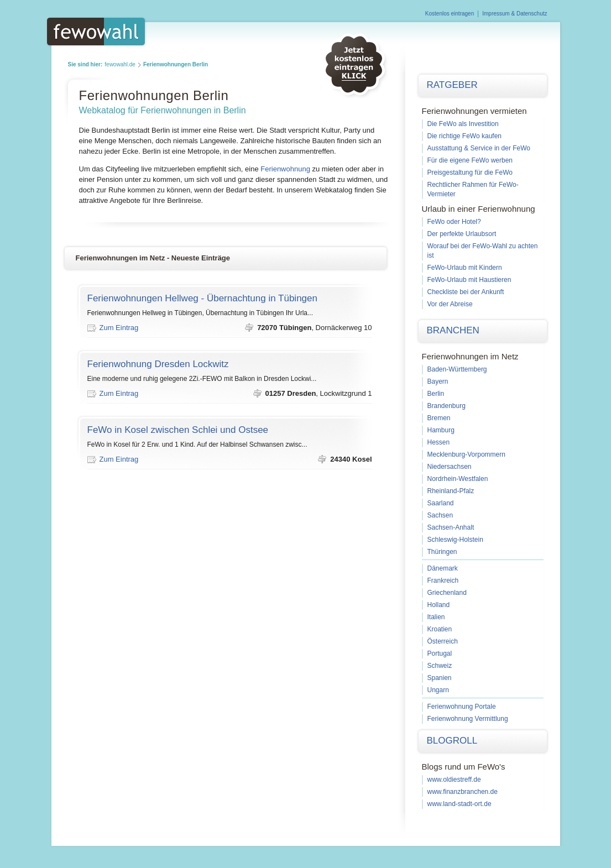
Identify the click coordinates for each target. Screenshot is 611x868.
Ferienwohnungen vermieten (474, 111)
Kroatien (440, 629)
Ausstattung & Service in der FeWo (479, 148)
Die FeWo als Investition (463, 124)
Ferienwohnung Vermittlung (468, 719)
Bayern (438, 381)
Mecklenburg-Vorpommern (466, 454)
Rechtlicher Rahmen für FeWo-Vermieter (473, 189)
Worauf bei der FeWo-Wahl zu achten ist (483, 251)
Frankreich (443, 581)
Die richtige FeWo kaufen (465, 136)
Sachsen (440, 515)
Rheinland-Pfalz (451, 491)
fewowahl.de (120, 64)
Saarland (441, 503)
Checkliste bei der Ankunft (466, 292)
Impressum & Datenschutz (515, 14)
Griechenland (447, 593)
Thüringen (442, 552)
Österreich (443, 641)
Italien (436, 617)
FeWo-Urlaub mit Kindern (465, 268)
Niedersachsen (450, 467)
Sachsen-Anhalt (451, 527)
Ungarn (438, 690)
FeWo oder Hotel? (454, 222)
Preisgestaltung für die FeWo (470, 172)
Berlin (436, 394)
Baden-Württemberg (457, 369)
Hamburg (441, 430)
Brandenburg (446, 406)
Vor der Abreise (450, 304)
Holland (439, 605)
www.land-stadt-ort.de (459, 804)
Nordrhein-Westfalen (458, 479)
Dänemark (443, 568)
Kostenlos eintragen (450, 14)
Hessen (439, 442)
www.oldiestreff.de (454, 780)
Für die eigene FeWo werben (470, 160)
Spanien (440, 678)
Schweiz (440, 666)
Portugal (440, 653)
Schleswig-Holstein (455, 540)
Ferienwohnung (285, 169)
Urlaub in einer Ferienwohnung (479, 209)
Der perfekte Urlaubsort (462, 234)
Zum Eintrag (119, 328)
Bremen (439, 418)
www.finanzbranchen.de (463, 792)
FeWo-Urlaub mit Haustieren (469, 280)
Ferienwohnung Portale (462, 707)
